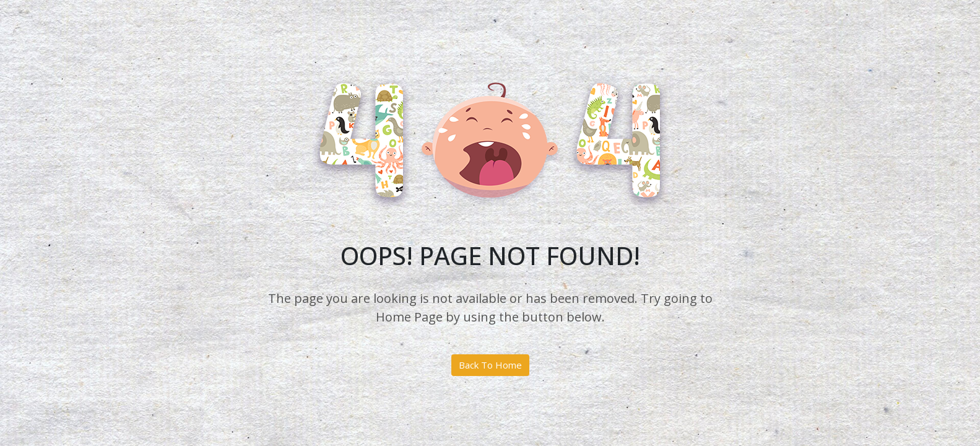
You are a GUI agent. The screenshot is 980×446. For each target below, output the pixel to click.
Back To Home (490, 365)
